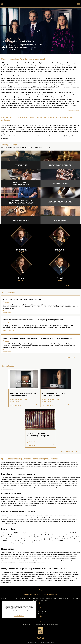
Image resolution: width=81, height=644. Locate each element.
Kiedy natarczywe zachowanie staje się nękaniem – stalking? (23, 396)
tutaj (14, 609)
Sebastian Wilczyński (20, 401)
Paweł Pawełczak (35, 441)
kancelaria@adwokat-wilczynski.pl (40, 615)
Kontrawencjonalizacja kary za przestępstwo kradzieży (53, 396)
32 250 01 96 (43, 613)
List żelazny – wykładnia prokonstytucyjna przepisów (38, 436)
